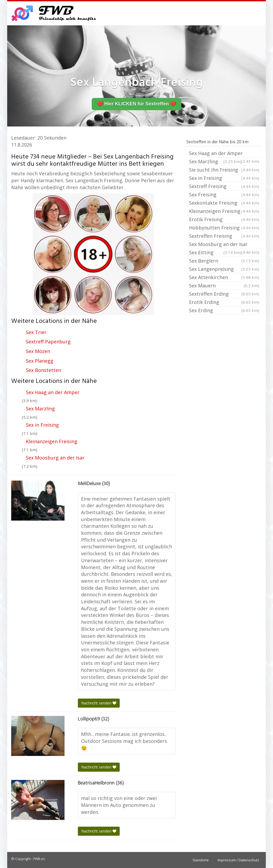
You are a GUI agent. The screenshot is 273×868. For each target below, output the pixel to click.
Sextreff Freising (224, 186)
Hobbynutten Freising (224, 228)
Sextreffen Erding (224, 294)
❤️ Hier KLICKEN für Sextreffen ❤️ (136, 104)
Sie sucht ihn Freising (224, 170)
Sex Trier (36, 332)
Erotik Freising (224, 219)
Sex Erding (224, 310)
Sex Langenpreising (224, 269)
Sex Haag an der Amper (53, 392)
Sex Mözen (38, 351)
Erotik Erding (224, 302)
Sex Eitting (215, 252)
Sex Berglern (224, 261)
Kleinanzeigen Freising (52, 441)
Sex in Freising (42, 425)
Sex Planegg (40, 361)
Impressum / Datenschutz (238, 860)
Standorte (201, 860)
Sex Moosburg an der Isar (55, 458)
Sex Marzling (40, 409)
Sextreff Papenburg (48, 342)
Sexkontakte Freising (224, 203)
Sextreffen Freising (224, 236)
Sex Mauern (224, 286)
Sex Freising (224, 195)
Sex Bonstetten (43, 370)
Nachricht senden (99, 703)
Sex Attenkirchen (224, 277)
